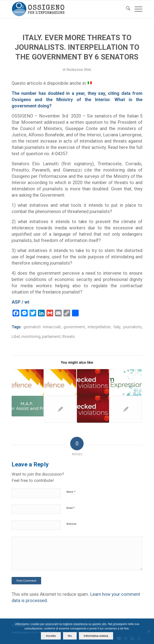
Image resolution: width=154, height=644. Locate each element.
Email (71, 508)
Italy (117, 327)
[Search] (126, 9)
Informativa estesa (96, 636)
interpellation (99, 327)
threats (69, 337)
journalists (132, 327)
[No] (148, 631)
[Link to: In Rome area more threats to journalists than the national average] (28, 406)
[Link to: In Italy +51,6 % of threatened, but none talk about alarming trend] (60, 409)
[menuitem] (126, 9)
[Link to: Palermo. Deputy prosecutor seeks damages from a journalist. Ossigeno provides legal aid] (93, 409)
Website (71, 524)
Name (71, 492)
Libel (16, 337)
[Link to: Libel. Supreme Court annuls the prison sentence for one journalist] (93, 383)
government (74, 327)
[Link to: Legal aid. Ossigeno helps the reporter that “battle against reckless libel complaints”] (60, 383)
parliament (51, 337)
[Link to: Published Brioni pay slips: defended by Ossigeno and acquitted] (126, 409)
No (70, 636)
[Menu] (136, 9)
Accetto (51, 636)
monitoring (31, 337)
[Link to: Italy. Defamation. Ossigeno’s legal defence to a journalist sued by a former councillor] (28, 383)
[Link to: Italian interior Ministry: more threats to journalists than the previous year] (126, 383)
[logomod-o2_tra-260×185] (64, 9)
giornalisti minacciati (42, 327)
